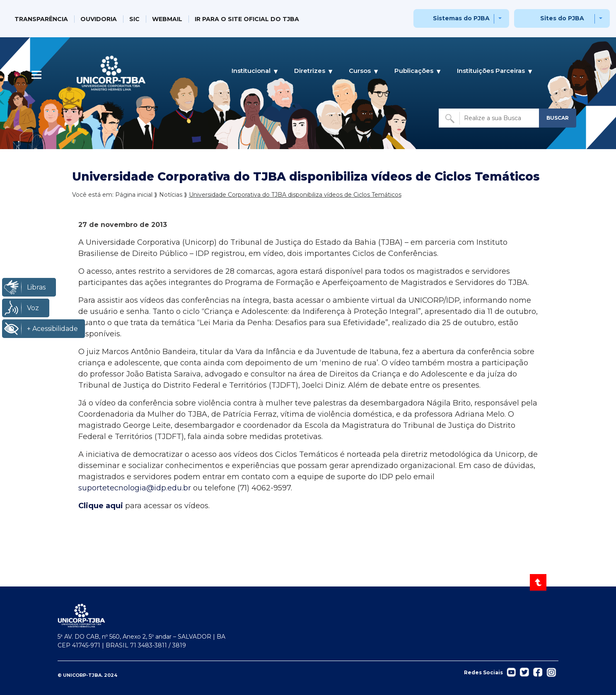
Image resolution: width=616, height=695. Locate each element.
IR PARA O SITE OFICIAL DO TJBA (247, 19)
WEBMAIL (167, 19)
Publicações (414, 71)
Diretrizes (310, 71)
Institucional (251, 71)
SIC (134, 19)
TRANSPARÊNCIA (41, 19)
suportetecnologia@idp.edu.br (135, 488)
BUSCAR (558, 118)
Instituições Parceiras (491, 71)
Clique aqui (101, 506)
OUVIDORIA (99, 19)
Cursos (360, 71)
